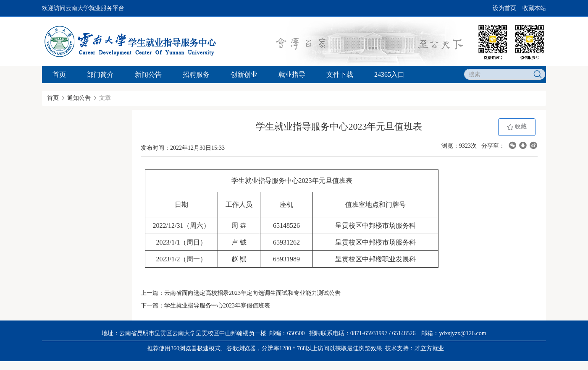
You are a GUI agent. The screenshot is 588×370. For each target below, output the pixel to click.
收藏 (517, 127)
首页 (59, 74)
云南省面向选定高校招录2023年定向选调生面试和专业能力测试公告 (252, 293)
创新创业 (244, 74)
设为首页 (504, 8)
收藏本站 (534, 8)
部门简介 (100, 74)
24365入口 (389, 74)
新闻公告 (148, 74)
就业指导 (292, 74)
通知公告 (79, 98)
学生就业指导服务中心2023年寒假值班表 (217, 306)
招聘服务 (196, 74)
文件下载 (340, 74)
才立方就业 (429, 348)
